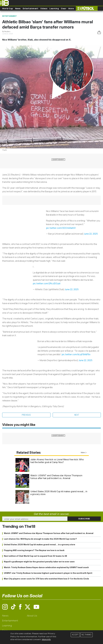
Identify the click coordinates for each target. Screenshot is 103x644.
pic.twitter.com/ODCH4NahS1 (61, 228)
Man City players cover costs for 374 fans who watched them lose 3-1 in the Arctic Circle (46, 579)
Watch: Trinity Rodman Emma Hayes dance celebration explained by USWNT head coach (46, 567)
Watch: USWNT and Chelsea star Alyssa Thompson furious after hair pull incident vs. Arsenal (56, 477)
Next (77, 415)
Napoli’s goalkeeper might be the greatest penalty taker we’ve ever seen (39, 562)
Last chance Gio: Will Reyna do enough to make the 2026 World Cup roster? (40, 539)
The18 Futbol (87, 8)
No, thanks (86, 635)
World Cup (8, 8)
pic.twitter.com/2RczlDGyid (47, 283)
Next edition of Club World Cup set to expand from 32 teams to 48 (35, 556)
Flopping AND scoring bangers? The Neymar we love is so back (34, 550)
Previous (26, 415)
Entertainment (31, 8)
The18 (4, 150)
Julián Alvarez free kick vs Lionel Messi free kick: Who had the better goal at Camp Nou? (57, 461)
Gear (64, 8)
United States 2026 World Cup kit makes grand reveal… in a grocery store (40, 545)
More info (46, 639)
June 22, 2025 (91, 234)
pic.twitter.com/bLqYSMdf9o (76, 354)
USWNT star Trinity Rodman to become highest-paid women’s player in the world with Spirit (48, 573)
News (18, 8)
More (71, 8)
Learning (54, 8)
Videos (44, 8)
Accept (75, 635)
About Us (32, 616)
